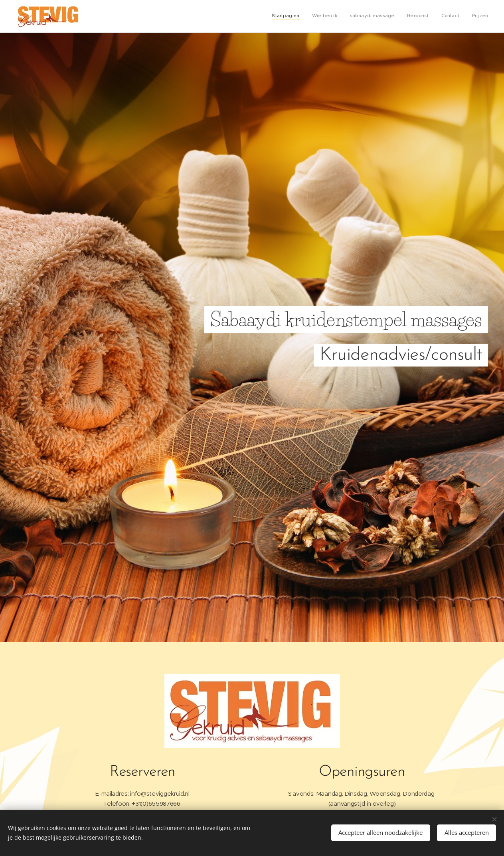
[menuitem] (426, 16)
